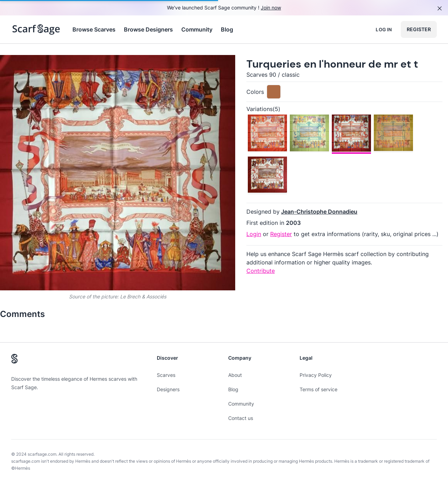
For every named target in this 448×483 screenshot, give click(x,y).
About (235, 375)
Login (254, 234)
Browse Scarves (94, 29)
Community (197, 29)
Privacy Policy (316, 375)
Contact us (241, 418)
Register (419, 29)
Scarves (166, 375)
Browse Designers (148, 29)
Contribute (261, 271)
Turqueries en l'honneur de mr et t (332, 64)
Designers (168, 389)
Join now (271, 8)
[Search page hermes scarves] (36, 29)
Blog (227, 29)
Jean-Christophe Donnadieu (319, 212)
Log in (384, 29)
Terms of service (318, 389)
